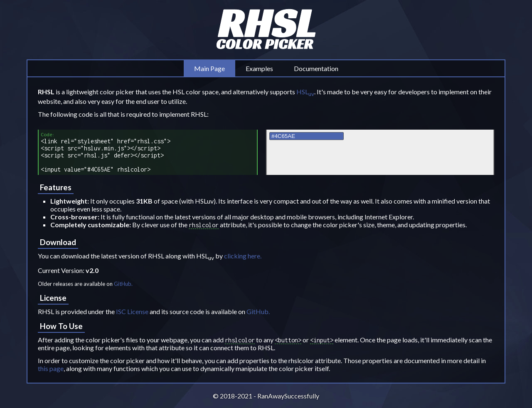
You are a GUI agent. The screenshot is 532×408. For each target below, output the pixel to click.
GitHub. (123, 284)
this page (51, 368)
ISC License (132, 311)
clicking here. (243, 256)
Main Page (209, 68)
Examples (259, 68)
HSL (305, 92)
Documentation (316, 68)
